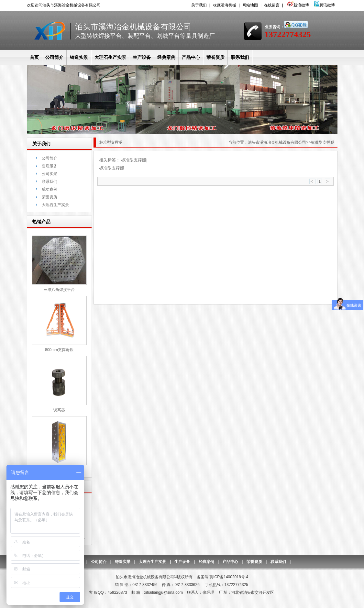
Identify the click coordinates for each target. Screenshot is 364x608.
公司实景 (50, 174)
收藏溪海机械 (225, 5)
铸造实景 (79, 57)
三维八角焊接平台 (59, 290)
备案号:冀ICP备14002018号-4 (222, 577)
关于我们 (199, 5)
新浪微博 (297, 5)
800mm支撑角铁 (59, 350)
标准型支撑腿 (134, 160)
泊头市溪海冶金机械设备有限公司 (277, 142)
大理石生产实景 (110, 57)
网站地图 (250, 5)
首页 (34, 57)
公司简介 (54, 57)
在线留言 (272, 5)
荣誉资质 (215, 57)
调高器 (59, 410)
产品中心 (191, 57)
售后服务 (50, 166)
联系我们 (240, 57)
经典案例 (166, 57)
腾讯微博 (325, 5)
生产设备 (142, 57)
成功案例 (50, 189)
